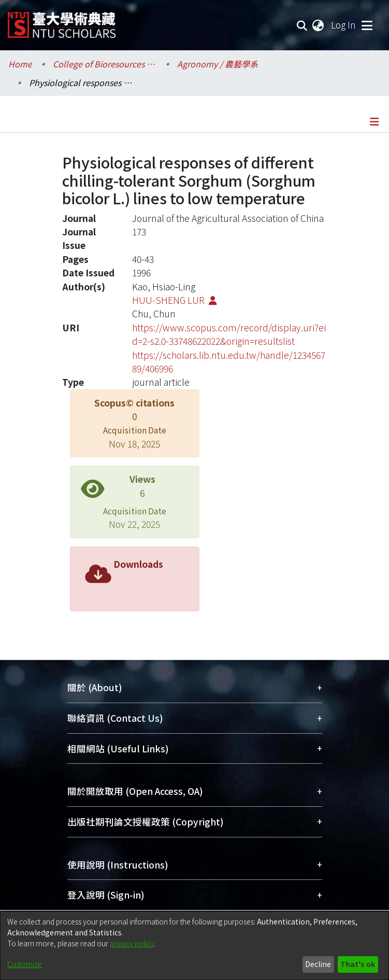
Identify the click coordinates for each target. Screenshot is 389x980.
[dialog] (194, 946)
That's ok (358, 964)
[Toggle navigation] (367, 25)
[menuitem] (319, 25)
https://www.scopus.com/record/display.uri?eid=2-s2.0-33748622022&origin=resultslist (229, 334)
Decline (318, 964)
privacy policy (132, 943)
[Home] (62, 21)
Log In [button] (344, 25)
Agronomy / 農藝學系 (218, 64)
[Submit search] (302, 25)
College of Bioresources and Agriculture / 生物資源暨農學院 (105, 64)
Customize (25, 964)
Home (20, 64)
